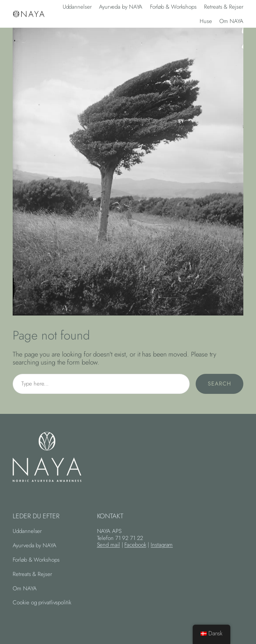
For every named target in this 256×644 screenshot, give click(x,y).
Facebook (135, 545)
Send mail (108, 545)
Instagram (162, 545)
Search (219, 384)
